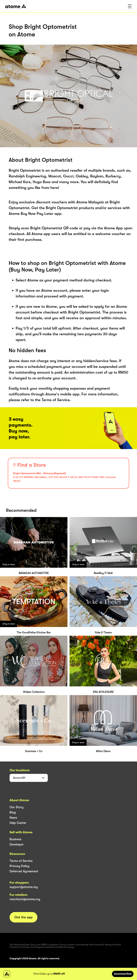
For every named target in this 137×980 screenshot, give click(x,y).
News (13, 818)
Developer (17, 844)
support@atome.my (24, 887)
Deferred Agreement (24, 871)
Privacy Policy (19, 866)
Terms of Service (21, 861)
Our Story (17, 807)
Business (15, 839)
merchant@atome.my (25, 899)
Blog (13, 812)
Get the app (23, 917)
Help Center (18, 823)
